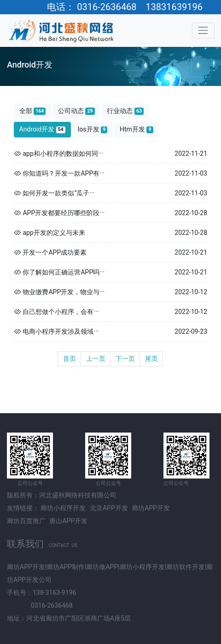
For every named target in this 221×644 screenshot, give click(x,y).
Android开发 (43, 129)
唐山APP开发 (68, 521)
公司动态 (76, 111)
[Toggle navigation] (203, 31)
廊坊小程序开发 (63, 508)
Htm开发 (137, 129)
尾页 (151, 359)
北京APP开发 (109, 508)
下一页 (125, 359)
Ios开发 (93, 129)
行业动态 (125, 111)
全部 (33, 111)
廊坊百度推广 (26, 521)
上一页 (96, 359)
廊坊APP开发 (151, 508)
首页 (70, 359)
